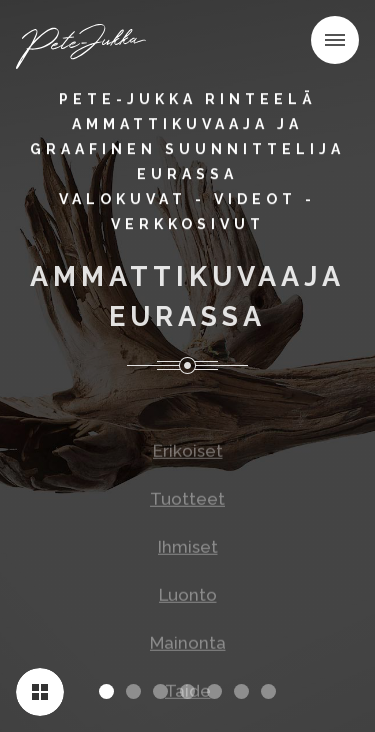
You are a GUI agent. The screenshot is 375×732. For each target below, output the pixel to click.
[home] (87, 44)
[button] (335, 40)
